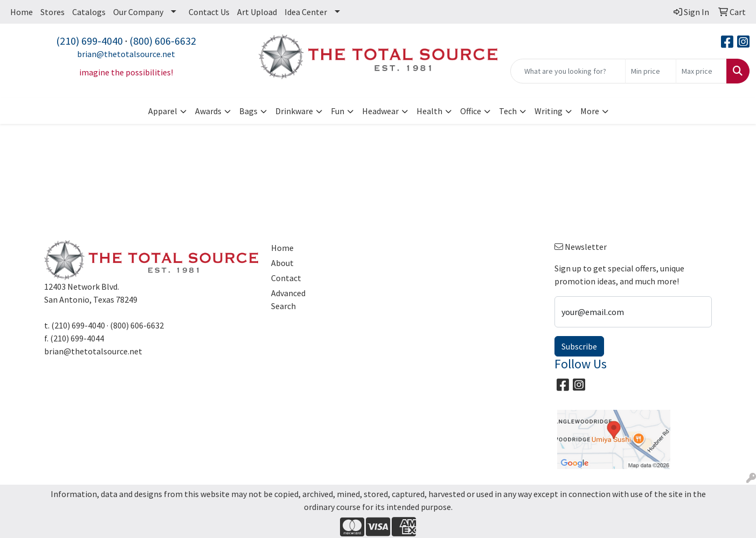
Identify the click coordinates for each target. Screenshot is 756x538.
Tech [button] (508, 111)
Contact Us (209, 12)
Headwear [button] (380, 111)
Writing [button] (549, 111)
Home (22, 12)
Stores (53, 12)
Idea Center (306, 12)
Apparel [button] (163, 111)
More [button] (590, 111)
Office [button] (471, 111)
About (282, 263)
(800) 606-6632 (163, 41)
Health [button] (429, 111)
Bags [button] (248, 111)
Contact (286, 278)
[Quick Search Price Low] (651, 71)
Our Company (138, 12)
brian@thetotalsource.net (126, 54)
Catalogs (89, 12)
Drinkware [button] (294, 111)
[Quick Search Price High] (701, 71)
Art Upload (257, 12)
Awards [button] (208, 111)
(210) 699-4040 (89, 41)
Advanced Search (288, 299)
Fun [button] (338, 111)
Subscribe (579, 346)
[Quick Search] (568, 71)
